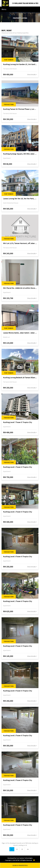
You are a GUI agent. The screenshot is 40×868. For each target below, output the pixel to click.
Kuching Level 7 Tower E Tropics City (18, 422)
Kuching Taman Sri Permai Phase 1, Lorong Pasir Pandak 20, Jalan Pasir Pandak (20, 109)
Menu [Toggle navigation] (4, 9)
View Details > (32, 74)
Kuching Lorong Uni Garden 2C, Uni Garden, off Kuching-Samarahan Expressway (20, 64)
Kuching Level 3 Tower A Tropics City (18, 557)
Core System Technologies (24, 858)
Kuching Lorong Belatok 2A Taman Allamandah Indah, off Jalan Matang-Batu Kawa (20, 378)
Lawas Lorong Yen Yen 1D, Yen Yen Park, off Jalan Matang (20, 199)
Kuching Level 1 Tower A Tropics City (18, 467)
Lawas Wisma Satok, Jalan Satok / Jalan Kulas (20, 333)
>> (28, 849)
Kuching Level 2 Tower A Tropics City (18, 736)
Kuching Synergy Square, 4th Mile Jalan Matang (20, 154)
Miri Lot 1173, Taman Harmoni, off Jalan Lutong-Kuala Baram (20, 243)
